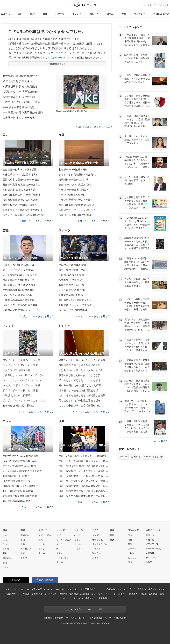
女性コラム (97, 540)
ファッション (63, 558)
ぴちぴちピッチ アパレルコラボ (20, 365)
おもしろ (94, 14)
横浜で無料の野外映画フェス (19, 280)
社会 (5, 535)
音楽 (23, 544)
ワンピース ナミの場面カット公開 (21, 360)
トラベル (96, 549)
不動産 (143, 594)
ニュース (5, 14)
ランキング (140, 14)
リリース (150, 535)
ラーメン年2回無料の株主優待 (19, 466)
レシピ (112, 594)
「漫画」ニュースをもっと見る (92, 502)
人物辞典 (150, 553)
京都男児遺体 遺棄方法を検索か (20, 200)
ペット (77, 549)
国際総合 (7, 558)
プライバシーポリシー (76, 618)
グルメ (60, 553)
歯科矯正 (153, 594)
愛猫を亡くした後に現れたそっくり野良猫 (82, 360)
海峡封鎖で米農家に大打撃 (73, 180)
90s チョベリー (99, 553)
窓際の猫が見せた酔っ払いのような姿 (80, 375)
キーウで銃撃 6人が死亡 (72, 195)
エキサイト (163, 5)
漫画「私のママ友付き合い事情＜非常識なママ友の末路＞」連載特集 (84, 491)
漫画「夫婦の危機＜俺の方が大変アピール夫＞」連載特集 (84, 486)
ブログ (132, 589)
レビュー (61, 535)
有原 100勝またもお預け (72, 285)
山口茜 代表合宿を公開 (71, 275)
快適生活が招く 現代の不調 (19, 97)
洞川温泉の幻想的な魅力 (16, 476)
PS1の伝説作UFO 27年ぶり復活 (20, 486)
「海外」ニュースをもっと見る (92, 221)
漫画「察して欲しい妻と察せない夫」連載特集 (84, 481)
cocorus (63, 594)
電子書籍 (103, 598)
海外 (33, 14)
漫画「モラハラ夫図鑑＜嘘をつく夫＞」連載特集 (84, 461)
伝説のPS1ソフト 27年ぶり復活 (21, 102)
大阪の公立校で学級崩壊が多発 (20, 496)
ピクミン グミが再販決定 (17, 370)
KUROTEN (24, 589)
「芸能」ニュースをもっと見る (36, 316)
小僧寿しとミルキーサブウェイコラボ (24, 375)
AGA (81, 598)
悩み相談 (74, 594)
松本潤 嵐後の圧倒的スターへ (19, 481)
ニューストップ (149, 5)
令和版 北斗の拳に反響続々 (18, 395)
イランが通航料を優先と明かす (76, 200)
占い (94, 594)
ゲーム (60, 544)
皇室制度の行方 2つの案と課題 (20, 169)
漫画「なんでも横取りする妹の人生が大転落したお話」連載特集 (84, 496)
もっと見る (161, 441)
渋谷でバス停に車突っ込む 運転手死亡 (24, 215)
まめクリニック (75, 589)
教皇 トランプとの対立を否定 (75, 185)
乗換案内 (133, 594)
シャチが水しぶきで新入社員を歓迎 (22, 471)
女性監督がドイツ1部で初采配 (75, 305)
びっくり (78, 535)
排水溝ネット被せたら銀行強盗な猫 (78, 390)
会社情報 (48, 618)
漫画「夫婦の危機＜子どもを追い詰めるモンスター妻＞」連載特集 (84, 476)
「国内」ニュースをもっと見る (36, 221)
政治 (5, 544)
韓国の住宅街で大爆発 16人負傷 (76, 205)
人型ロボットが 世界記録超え (20, 92)
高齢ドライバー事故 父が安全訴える (23, 210)
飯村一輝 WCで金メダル (72, 270)
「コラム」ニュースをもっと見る (35, 507)
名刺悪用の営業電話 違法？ (18, 501)
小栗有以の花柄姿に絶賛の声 (19, 300)
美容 (162, 594)
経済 (5, 540)
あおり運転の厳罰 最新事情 (18, 491)
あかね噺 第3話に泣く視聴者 (18, 405)
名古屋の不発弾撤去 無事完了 (20, 76)
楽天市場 (136, 457)
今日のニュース (161, 14)
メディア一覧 (152, 544)
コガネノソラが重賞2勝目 (73, 310)
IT (57, 549)
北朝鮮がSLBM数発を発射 (73, 169)
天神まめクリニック (94, 589)
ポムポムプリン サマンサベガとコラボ (24, 400)
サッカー (43, 544)
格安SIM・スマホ (156, 589)
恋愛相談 (85, 594)
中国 (5, 563)
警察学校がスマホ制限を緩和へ (20, 205)
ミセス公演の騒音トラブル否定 (20, 275)
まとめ (6, 549)
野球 (41, 540)
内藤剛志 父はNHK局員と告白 (19, 265)
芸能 (45, 14)
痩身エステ (91, 598)
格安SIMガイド (13, 594)
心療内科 (111, 589)
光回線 (26, 594)
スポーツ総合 (45, 535)
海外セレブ (26, 549)
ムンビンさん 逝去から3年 (17, 295)
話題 (112, 540)
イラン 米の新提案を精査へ (74, 190)
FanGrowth (60, 589)
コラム (110, 14)
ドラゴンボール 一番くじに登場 (20, 390)
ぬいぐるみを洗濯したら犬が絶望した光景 (82, 395)
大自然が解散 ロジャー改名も (20, 118)
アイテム (122, 589)
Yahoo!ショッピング (153, 457)
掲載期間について (57, 64)
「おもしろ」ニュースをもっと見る (90, 412)
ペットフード (69, 598)
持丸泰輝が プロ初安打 (71, 280)
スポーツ (60, 14)
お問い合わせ (120, 618)
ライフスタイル (100, 544)
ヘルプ (149, 562)
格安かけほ (37, 594)
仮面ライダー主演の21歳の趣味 (20, 305)
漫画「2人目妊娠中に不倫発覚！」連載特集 (83, 456)
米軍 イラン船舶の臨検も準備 (75, 215)
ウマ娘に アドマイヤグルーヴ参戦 (21, 385)
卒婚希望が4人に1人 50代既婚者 (21, 456)
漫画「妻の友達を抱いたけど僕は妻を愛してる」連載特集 (84, 466)
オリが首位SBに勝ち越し (73, 290)
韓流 (23, 553)
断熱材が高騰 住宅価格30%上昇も (21, 185)
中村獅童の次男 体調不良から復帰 (23, 112)
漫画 (124, 14)
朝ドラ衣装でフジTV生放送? (18, 270)
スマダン (96, 535)
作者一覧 (150, 540)
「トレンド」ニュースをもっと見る (34, 412)
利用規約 (59, 618)
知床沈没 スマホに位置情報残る (20, 175)
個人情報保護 (96, 618)
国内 (20, 14)
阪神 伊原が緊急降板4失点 (18, 107)
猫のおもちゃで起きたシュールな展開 (80, 380)
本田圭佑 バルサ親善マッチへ (75, 300)
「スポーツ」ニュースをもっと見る (90, 316)
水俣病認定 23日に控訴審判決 (19, 190)
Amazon (124, 457)
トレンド (77, 14)
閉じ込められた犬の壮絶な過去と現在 (80, 400)
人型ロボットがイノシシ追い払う (77, 210)
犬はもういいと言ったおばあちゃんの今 (81, 370)
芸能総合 (25, 535)
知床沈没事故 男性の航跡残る (20, 86)
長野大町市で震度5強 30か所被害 (21, 180)
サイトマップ (152, 558)
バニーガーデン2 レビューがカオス (22, 380)
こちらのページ (54, 58)
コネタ (77, 540)
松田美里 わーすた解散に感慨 (19, 285)
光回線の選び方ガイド (42, 589)
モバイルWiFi (51, 594)
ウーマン (103, 594)
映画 (23, 540)
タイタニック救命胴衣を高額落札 (77, 175)
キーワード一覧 (153, 549)
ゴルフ (42, 549)
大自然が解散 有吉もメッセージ (20, 310)
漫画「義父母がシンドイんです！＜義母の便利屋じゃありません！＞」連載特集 (84, 471)
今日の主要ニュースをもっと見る (94, 127)
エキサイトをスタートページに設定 (85, 609)
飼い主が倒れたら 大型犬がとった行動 (80, 385)
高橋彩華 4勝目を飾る (71, 295)
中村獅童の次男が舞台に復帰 (19, 290)
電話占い (141, 589)
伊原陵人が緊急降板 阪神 (73, 265)
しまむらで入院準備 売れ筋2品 (20, 461)
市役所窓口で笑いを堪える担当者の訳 (80, 365)
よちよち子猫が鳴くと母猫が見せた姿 (80, 405)
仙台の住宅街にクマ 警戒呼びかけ (21, 195)
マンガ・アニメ (64, 540)
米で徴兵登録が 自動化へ (17, 81)
